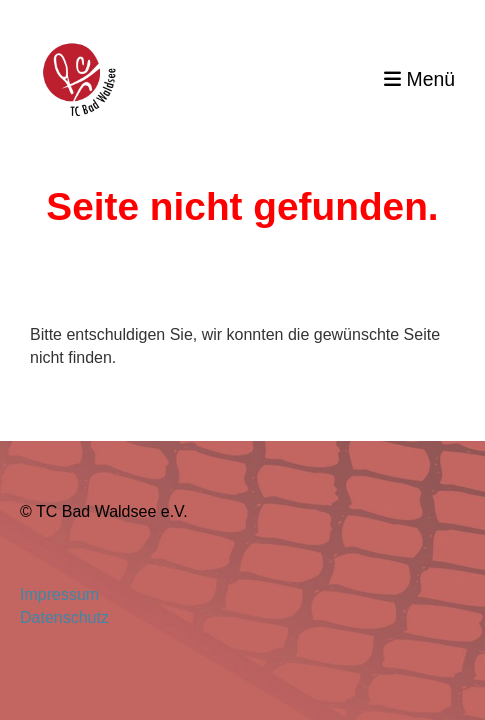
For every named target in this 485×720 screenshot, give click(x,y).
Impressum (64, 594)
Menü (419, 79)
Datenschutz (64, 617)
